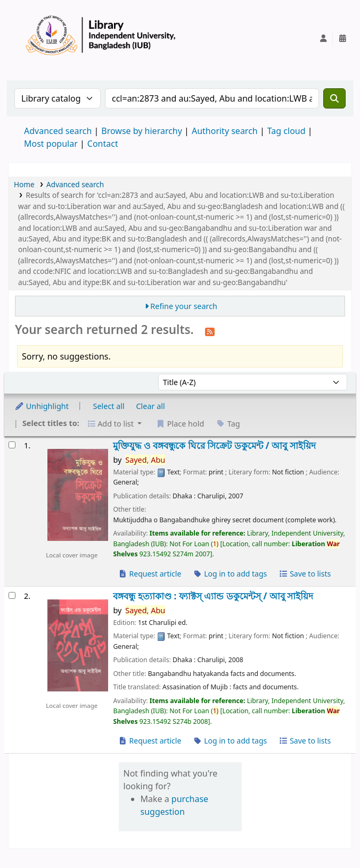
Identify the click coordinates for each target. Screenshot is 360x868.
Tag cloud (287, 131)
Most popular (51, 144)
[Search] (334, 98)
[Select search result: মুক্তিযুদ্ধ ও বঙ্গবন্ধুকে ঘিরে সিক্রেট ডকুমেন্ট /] (12, 445)
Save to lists (305, 574)
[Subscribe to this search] (210, 331)
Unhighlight (42, 406)
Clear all (151, 406)
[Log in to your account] (323, 38)
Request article (149, 574)
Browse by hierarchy (142, 131)
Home (24, 184)
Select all (109, 406)
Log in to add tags (230, 574)
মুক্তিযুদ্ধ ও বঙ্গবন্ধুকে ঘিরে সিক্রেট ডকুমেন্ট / (214, 445)
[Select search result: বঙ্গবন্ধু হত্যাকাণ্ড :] (12, 595)
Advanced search (58, 131)
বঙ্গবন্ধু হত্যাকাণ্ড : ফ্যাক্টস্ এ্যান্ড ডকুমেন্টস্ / (213, 596)
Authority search (225, 131)
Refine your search (184, 306)
